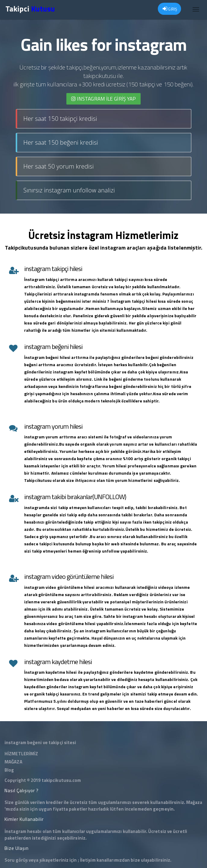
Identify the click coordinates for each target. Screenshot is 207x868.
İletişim (88, 860)
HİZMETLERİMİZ (21, 754)
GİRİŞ (170, 9)
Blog (9, 770)
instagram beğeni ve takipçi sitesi (40, 742)
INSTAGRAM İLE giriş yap (104, 99)
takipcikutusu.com (61, 780)
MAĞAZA (13, 762)
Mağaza (194, 802)
